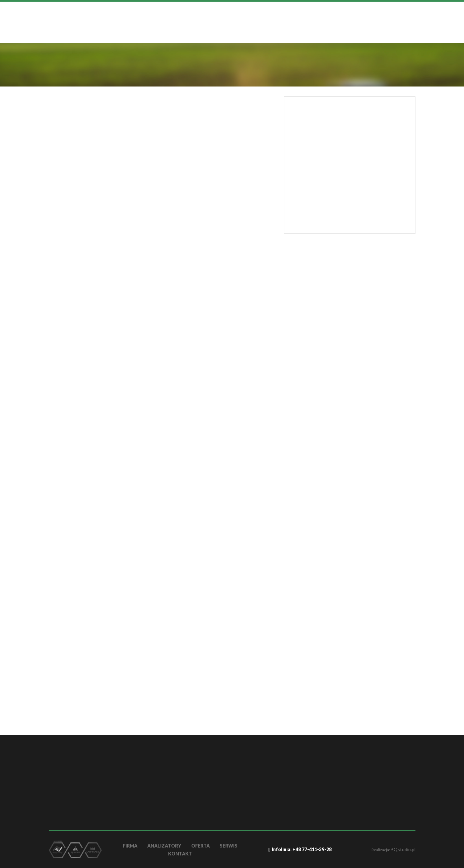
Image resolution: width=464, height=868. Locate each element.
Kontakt (180, 854)
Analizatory (164, 846)
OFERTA (200, 846)
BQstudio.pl (403, 849)
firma (130, 846)
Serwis (229, 846)
